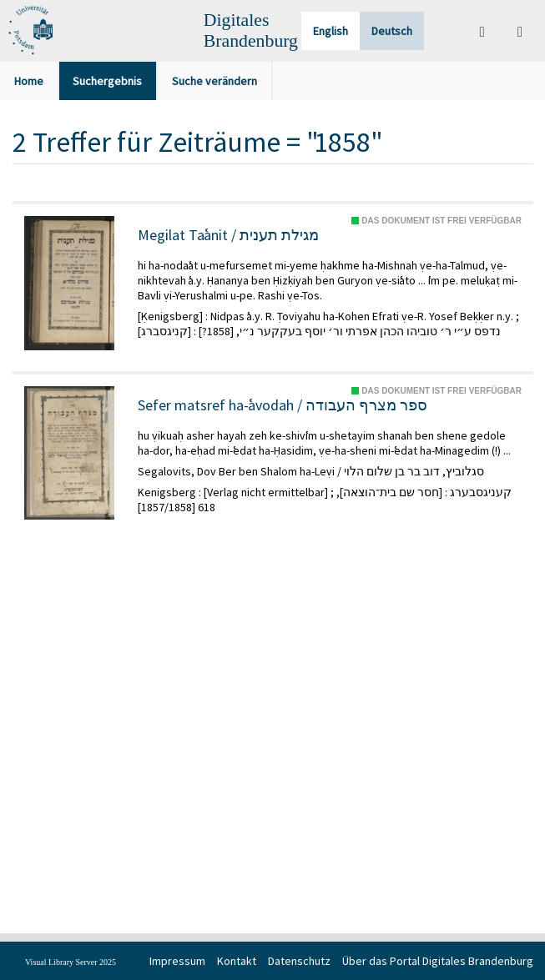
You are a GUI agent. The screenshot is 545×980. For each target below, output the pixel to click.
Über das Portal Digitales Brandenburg (438, 961)
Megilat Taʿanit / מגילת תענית (228, 235)
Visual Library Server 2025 (71, 962)
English (331, 31)
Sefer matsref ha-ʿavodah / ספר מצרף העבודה (283, 405)
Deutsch (392, 31)
